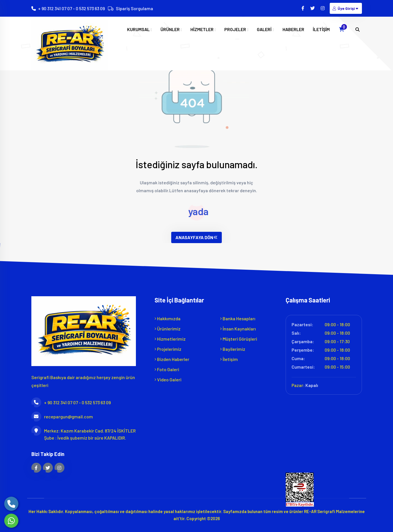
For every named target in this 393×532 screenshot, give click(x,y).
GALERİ (265, 29)
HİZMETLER (203, 29)
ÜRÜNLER (171, 29)
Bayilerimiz (233, 349)
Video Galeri (168, 379)
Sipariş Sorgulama (134, 8)
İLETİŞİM (321, 29)
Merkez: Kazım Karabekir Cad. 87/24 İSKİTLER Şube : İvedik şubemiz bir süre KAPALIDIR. (83, 434)
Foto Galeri (167, 369)
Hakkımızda (168, 318)
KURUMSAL (140, 29)
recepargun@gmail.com (62, 417)
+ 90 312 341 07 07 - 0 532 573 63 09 (71, 8)
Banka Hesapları (238, 318)
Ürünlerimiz (168, 329)
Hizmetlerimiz (170, 339)
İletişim (229, 359)
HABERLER (293, 29)
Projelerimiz (168, 349)
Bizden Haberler (172, 359)
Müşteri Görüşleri (239, 339)
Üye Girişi (346, 8)
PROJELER (236, 29)
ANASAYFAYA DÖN (197, 237)
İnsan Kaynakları (238, 329)
